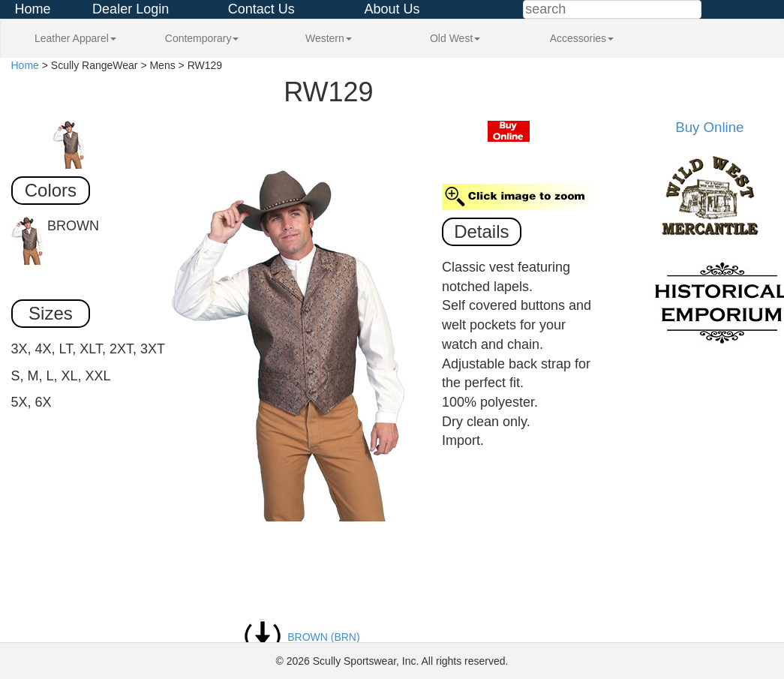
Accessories (582, 38)
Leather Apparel (75, 38)
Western (329, 38)
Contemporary (202, 38)
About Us (392, 9)
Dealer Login (131, 9)
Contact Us (261, 9)
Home (33, 9)
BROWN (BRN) (302, 637)
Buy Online (709, 127)
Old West (455, 38)
